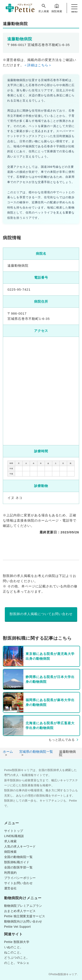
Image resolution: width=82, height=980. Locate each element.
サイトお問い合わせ (18, 883)
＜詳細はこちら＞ (38, 65)
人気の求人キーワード (20, 846)
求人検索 (44, 8)
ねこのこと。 (14, 952)
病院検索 (57, 8)
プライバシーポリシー (20, 878)
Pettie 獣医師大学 (17, 942)
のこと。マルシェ (17, 963)
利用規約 (10, 873)
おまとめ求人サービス (20, 911)
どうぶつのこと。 (17, 958)
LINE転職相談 (14, 836)
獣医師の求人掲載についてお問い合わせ (41, 614)
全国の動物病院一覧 (18, 857)
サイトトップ (14, 831)
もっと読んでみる (62, 740)
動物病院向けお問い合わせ (23, 921)
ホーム (8, 752)
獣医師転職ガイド (17, 862)
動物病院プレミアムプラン (23, 906)
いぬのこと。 (14, 947)
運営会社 (10, 888)
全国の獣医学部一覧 (18, 867)
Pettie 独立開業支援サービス (25, 916)
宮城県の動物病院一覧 (36, 752)
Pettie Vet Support (17, 927)
